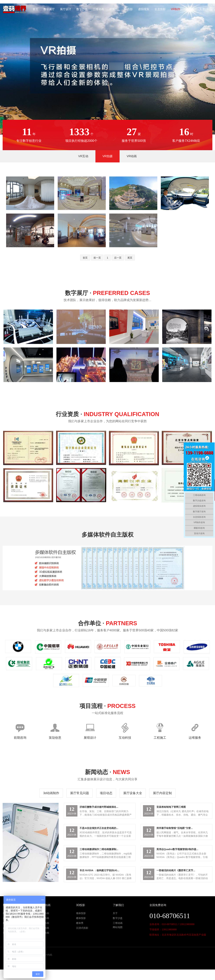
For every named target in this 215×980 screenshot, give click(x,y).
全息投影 (160, 9)
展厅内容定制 (162, 793)
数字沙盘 (82, 9)
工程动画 (44, 918)
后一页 (118, 258)
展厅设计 (66, 9)
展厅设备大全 (133, 793)
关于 (202, 9)
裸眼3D (114, 9)
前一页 (97, 258)
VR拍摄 (107, 156)
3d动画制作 (51, 793)
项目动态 (106, 793)
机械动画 (44, 928)
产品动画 (44, 933)
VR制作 (176, 9)
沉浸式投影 (82, 928)
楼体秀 (80, 923)
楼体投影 (81, 918)
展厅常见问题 (80, 793)
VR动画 (132, 156)
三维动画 (98, 9)
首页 (35, 9)
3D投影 (128, 9)
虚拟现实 (144, 9)
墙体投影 (81, 913)
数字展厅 (49, 9)
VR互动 (83, 156)
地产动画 (44, 913)
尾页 (130, 258)
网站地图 (118, 927)
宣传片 (190, 9)
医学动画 (44, 923)
